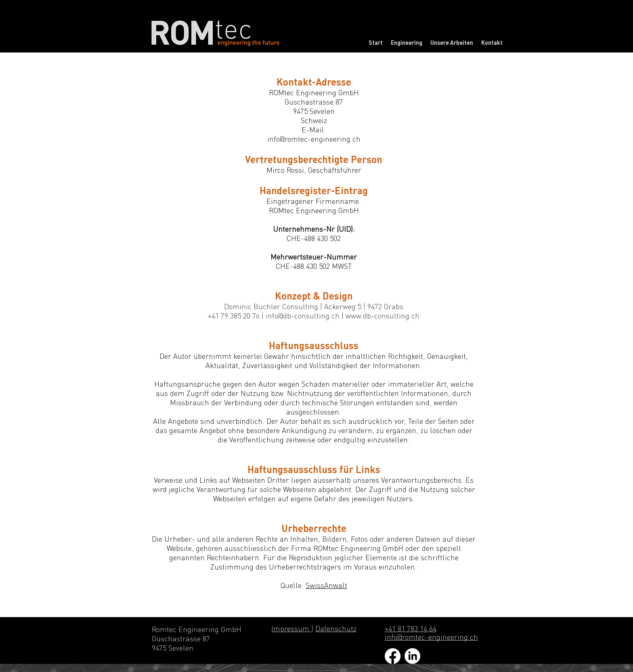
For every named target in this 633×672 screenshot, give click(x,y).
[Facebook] (393, 656)
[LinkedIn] (412, 656)
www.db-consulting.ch (383, 316)
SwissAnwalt (326, 585)
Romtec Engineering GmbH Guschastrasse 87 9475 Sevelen (198, 639)
